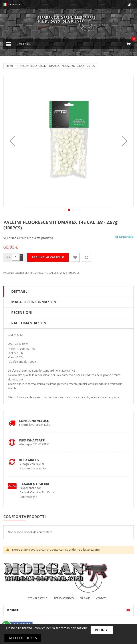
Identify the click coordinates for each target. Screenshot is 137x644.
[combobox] (68, 44)
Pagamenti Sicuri (34, 484)
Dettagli (20, 291)
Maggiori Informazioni (34, 302)
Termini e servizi (38, 598)
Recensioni (22, 313)
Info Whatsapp (32, 440)
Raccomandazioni (29, 323)
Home (10, 66)
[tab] (68, 291)
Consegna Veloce (34, 421)
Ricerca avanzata (64, 598)
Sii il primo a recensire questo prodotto (28, 238)
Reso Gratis (29, 460)
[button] (12, 141)
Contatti (101, 598)
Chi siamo (85, 598)
